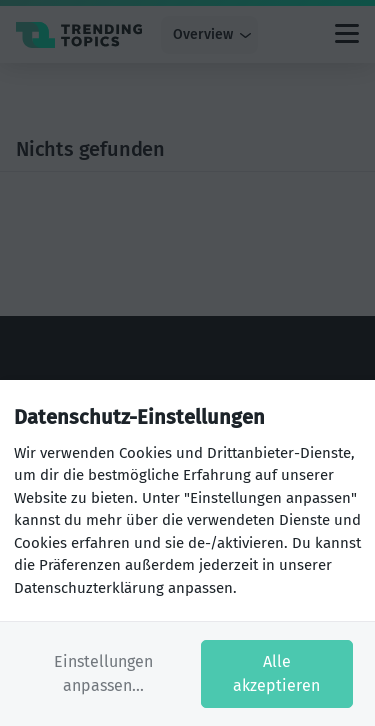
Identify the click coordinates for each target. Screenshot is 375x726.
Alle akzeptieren (276, 673)
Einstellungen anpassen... (103, 673)
